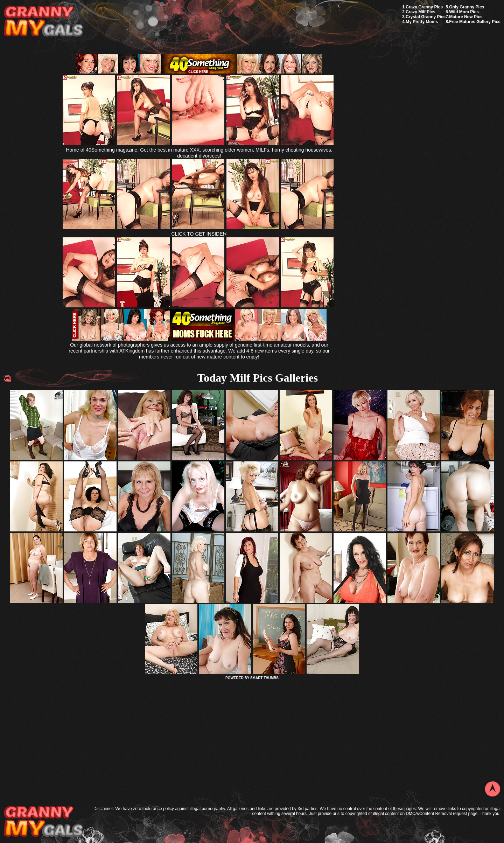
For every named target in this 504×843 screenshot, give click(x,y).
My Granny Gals (43, 22)
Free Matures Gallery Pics (475, 22)
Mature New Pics (466, 17)
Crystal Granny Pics (426, 17)
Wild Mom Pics (464, 12)
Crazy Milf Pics (421, 12)
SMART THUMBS (264, 678)
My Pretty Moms (422, 22)
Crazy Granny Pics (424, 7)
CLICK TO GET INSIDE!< (199, 234)
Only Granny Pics (467, 7)
